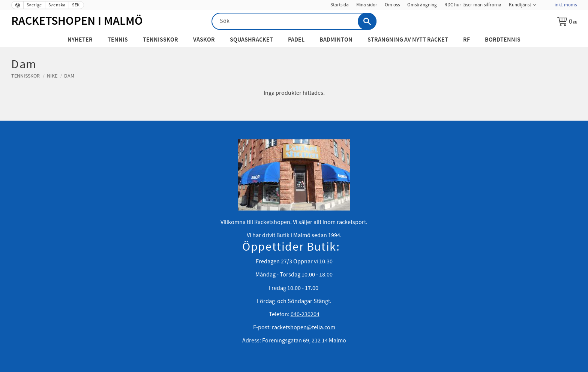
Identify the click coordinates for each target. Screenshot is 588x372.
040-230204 (305, 314)
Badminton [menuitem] (336, 40)
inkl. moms (566, 5)
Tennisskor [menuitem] (160, 40)
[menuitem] (545, 3)
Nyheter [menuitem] (80, 40)
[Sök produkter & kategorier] (294, 21)
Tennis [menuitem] (118, 40)
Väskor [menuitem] (204, 40)
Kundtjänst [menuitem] (520, 5)
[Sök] (367, 21)
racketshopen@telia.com (304, 327)
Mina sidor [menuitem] (367, 5)
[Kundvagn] (567, 21)
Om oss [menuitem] (392, 5)
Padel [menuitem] (296, 40)
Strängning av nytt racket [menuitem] (408, 40)
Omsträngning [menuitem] (422, 5)
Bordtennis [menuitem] (503, 40)
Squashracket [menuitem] (251, 40)
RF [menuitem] (466, 40)
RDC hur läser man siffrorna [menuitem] (473, 5)
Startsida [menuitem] (340, 5)
